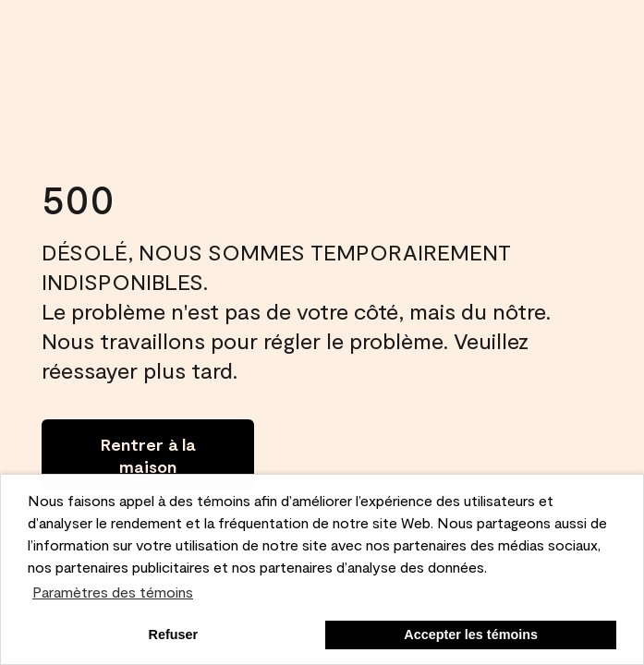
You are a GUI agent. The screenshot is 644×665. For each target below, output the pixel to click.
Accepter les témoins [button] (471, 635)
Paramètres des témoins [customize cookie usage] (113, 592)
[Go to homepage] (148, 455)
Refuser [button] (174, 635)
